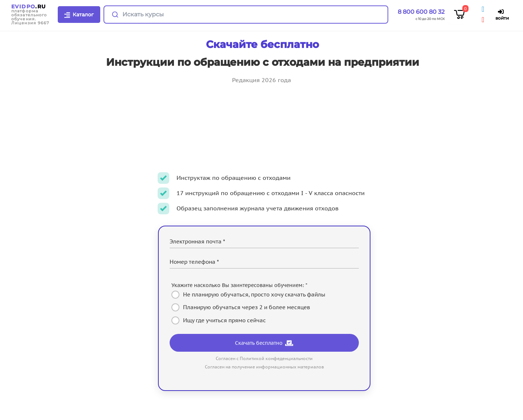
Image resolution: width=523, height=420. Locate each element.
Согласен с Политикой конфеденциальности (264, 358)
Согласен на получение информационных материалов (264, 367)
